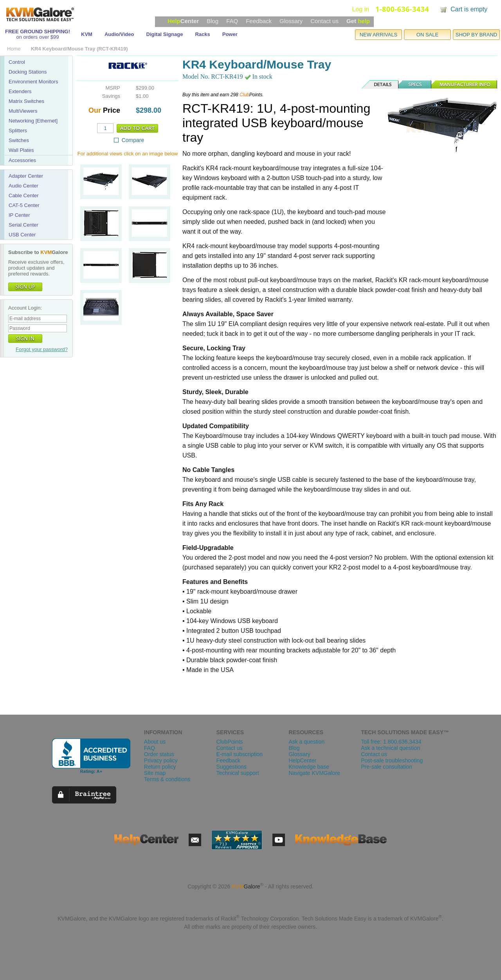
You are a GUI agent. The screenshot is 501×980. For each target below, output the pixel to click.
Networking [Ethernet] (33, 121)
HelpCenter (302, 760)
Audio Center (23, 186)
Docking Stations (28, 72)
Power (230, 34)
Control (17, 62)
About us (155, 742)
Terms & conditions (167, 779)
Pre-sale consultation (387, 767)
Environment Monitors (33, 82)
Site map (155, 773)
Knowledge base (309, 767)
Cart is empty (469, 9)
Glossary (291, 21)
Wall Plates (21, 150)
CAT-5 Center (24, 205)
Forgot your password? (42, 349)
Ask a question (306, 742)
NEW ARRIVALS (379, 35)
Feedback (259, 21)
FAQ (232, 21)
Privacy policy (161, 760)
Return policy (160, 767)
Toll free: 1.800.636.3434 (391, 742)
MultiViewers (23, 111)
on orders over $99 (37, 37)
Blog (213, 21)
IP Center (19, 215)
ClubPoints (230, 742)
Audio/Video (119, 34)
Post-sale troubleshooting (392, 760)
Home (14, 49)
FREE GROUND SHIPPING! (38, 32)
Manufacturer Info (464, 85)
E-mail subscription (240, 754)
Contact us (324, 21)
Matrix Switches (26, 101)
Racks (202, 34)
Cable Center (24, 195)
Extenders (20, 91)
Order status (159, 754)
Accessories (22, 160)
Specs (415, 85)
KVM (87, 34)
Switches (19, 140)
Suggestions (232, 767)
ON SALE (427, 35)
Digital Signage (165, 34)
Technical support (238, 773)
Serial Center (23, 225)
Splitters (18, 131)
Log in (360, 9)
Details (380, 85)
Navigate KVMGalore (314, 773)
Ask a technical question (390, 748)
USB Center (22, 235)
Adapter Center (26, 176)
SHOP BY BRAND (476, 35)
